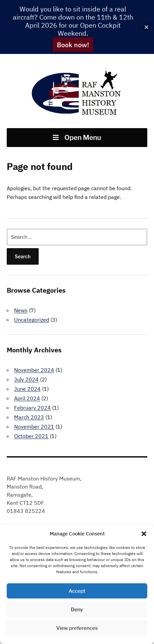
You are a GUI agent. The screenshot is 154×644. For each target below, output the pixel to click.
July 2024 (26, 379)
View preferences (77, 628)
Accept (77, 591)
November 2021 (34, 427)
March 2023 (29, 417)
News (21, 310)
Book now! (73, 45)
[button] (144, 534)
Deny (77, 610)
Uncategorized (32, 320)
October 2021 (31, 436)
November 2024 (34, 370)
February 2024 (32, 408)
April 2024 (27, 398)
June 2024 (27, 389)
